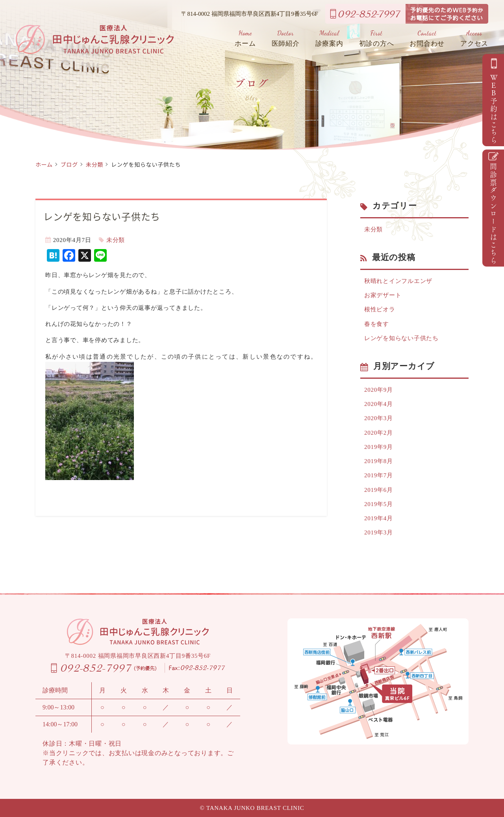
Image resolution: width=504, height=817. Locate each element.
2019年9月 (379, 447)
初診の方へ (377, 39)
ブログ (69, 164)
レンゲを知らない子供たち (401, 338)
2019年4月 (379, 518)
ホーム (245, 39)
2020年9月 (379, 390)
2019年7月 (379, 475)
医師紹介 (286, 39)
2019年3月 (379, 532)
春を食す (377, 324)
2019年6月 (379, 490)
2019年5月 (379, 504)
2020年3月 (379, 418)
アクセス (474, 39)
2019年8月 (379, 461)
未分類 (94, 164)
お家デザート (383, 295)
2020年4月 (379, 404)
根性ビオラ (380, 309)
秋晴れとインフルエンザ (398, 281)
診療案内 (329, 39)
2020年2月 (379, 433)
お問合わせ (427, 39)
